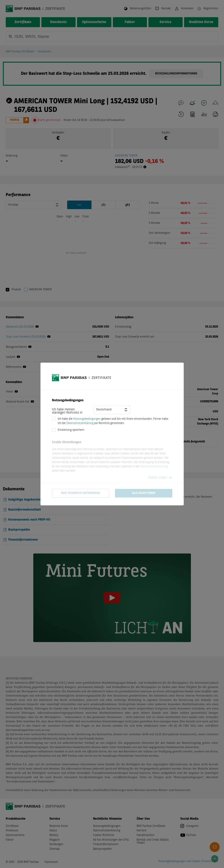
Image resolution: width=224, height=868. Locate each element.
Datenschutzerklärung (80, 423)
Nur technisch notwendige (80, 493)
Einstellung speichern (71, 430)
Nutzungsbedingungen (87, 419)
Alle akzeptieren (144, 493)
